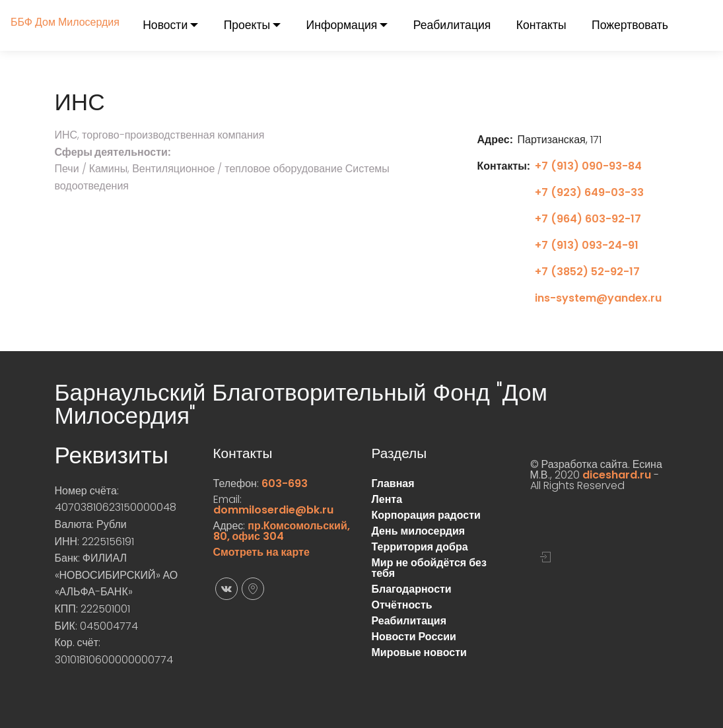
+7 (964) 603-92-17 (588, 219)
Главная (393, 483)
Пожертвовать (630, 25)
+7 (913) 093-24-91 (587, 245)
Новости (165, 25)
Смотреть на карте (261, 552)
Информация (342, 25)
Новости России (414, 637)
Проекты (247, 25)
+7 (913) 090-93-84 (588, 166)
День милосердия (419, 531)
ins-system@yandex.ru (598, 298)
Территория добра (420, 547)
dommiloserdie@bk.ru (273, 510)
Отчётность (402, 605)
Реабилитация (452, 25)
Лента (387, 499)
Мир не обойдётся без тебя (429, 568)
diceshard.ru (617, 475)
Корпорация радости (426, 515)
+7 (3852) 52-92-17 (587, 272)
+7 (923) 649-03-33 (589, 192)
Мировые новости (419, 652)
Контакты (541, 25)
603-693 (285, 483)
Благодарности (412, 589)
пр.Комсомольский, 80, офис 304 (282, 531)
